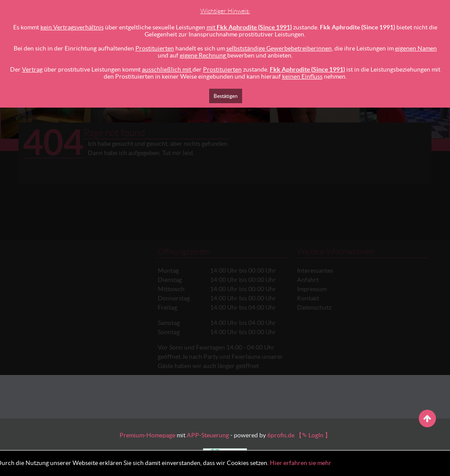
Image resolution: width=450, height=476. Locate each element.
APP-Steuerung (208, 435)
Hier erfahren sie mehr (301, 463)
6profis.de (281, 435)
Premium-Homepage (147, 435)
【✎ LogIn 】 (313, 435)
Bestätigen (226, 96)
